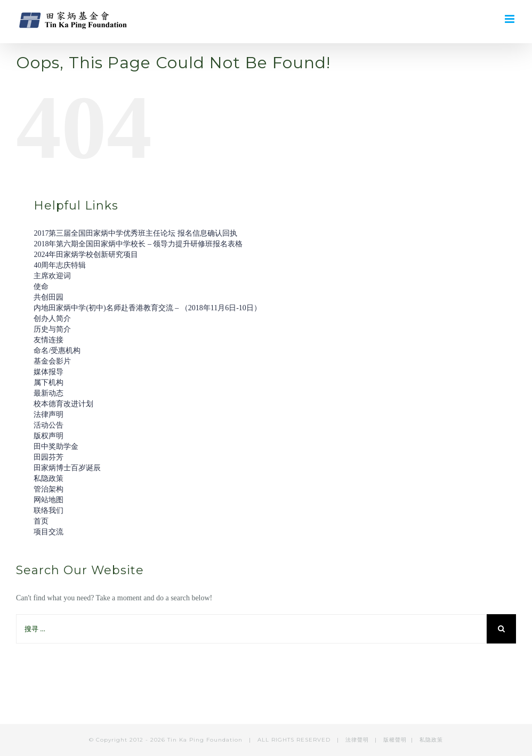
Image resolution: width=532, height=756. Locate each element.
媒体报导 (49, 372)
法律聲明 (358, 740)
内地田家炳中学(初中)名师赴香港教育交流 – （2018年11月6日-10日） (147, 308)
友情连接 (49, 340)
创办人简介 (52, 319)
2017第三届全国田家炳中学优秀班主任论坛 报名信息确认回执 (135, 233)
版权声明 (49, 436)
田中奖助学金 (56, 447)
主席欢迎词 (52, 276)
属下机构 (49, 383)
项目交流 (49, 532)
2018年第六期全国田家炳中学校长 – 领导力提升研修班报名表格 (138, 244)
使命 (41, 287)
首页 (41, 521)
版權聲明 (395, 740)
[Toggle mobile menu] (510, 19)
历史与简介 (52, 329)
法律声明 (49, 415)
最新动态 (49, 393)
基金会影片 (52, 361)
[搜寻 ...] (251, 629)
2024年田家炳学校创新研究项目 (86, 255)
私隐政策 (49, 478)
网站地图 (49, 500)
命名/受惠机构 (57, 351)
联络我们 (49, 510)
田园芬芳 (49, 457)
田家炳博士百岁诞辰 (67, 468)
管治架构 (49, 489)
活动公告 (49, 425)
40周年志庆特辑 (60, 265)
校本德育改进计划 (63, 404)
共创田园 (49, 297)
